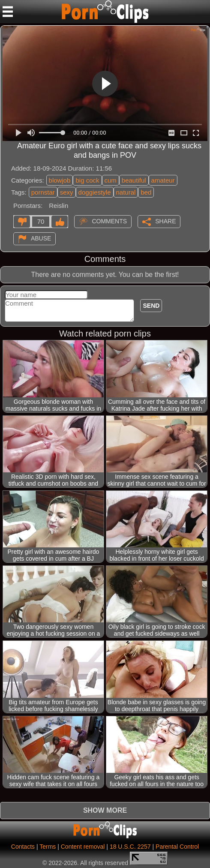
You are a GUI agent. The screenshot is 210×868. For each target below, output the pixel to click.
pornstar (43, 192)
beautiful (134, 180)
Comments (109, 221)
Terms (48, 847)
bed (146, 192)
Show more (105, 810)
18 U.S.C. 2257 (130, 847)
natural (126, 192)
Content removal (83, 847)
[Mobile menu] (8, 12)
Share (165, 221)
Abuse (41, 238)
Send (151, 306)
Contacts (23, 847)
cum (111, 180)
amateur (163, 180)
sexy (67, 192)
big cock (87, 180)
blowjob (60, 180)
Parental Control (177, 847)
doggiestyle (95, 192)
